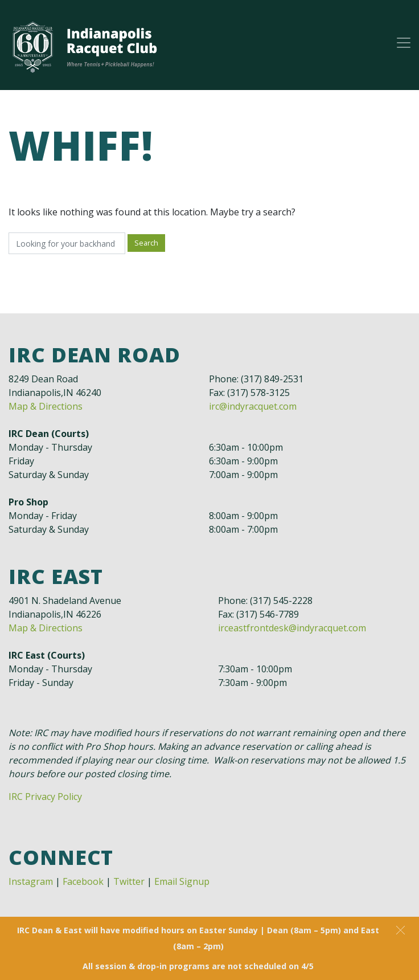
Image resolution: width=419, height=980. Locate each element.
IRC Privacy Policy (45, 797)
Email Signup (182, 881)
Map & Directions (46, 406)
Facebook (83, 881)
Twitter (129, 881)
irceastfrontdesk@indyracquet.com (292, 628)
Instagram (31, 881)
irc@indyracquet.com (253, 406)
